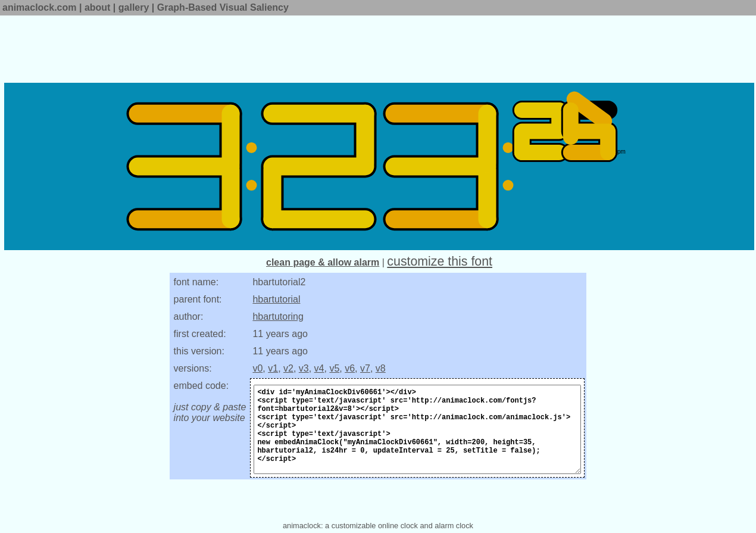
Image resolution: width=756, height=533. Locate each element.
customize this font (440, 261)
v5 (334, 368)
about (98, 7)
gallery (134, 7)
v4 (319, 368)
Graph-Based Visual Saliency (223, 7)
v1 (273, 368)
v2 (288, 368)
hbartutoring (278, 317)
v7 (365, 368)
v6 (350, 368)
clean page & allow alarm (323, 262)
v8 (381, 368)
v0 (257, 368)
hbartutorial (276, 299)
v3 (304, 368)
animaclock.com (40, 7)
